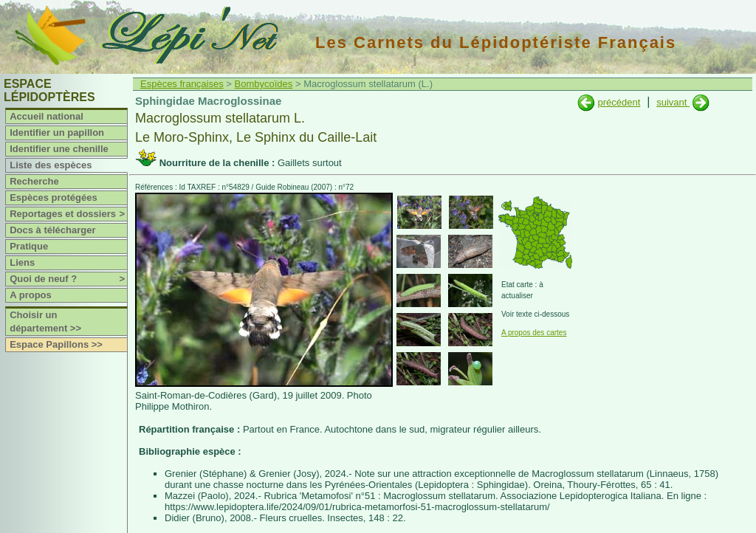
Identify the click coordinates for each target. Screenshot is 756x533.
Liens (22, 262)
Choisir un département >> (45, 321)
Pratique (29, 246)
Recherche (34, 181)
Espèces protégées (54, 197)
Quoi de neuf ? (68, 279)
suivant (673, 102)
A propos (31, 295)
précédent (619, 102)
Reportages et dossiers (68, 214)
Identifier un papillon (57, 133)
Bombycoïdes (264, 84)
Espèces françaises (182, 84)
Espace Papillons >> (56, 344)
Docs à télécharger (52, 230)
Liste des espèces (51, 165)
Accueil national (47, 116)
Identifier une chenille (59, 149)
